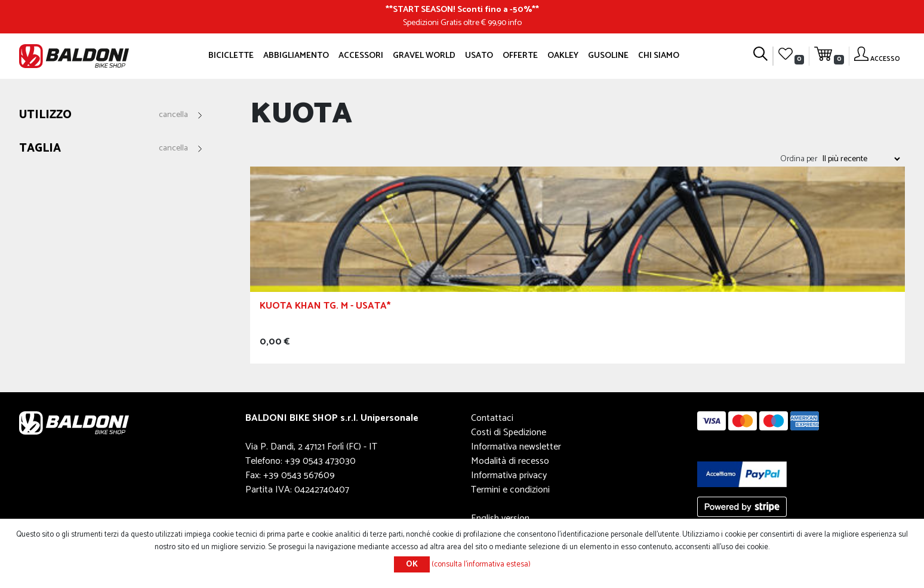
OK (412, 564)
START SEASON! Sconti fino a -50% (462, 10)
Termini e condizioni (510, 490)
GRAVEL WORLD (424, 56)
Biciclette (231, 56)
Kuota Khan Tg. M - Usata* (325, 308)
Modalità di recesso (510, 461)
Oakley (563, 56)
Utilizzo (45, 116)
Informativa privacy (509, 475)
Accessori (361, 56)
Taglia (40, 149)
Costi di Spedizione (509, 432)
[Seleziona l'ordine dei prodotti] (861, 159)
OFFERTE (520, 56)
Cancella (173, 115)
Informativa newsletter (516, 447)
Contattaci (492, 418)
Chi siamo (659, 56)
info (515, 23)
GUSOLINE (608, 56)
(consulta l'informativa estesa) (481, 564)
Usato (479, 56)
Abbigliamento (296, 56)
